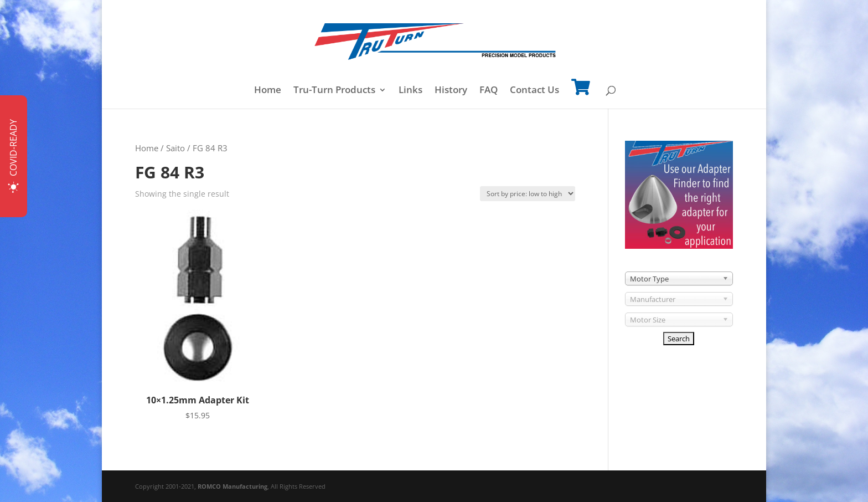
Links (410, 91)
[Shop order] (528, 194)
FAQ (489, 91)
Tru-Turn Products (334, 91)
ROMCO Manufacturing (232, 486)
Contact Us (534, 91)
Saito (175, 148)
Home (268, 91)
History (451, 91)
